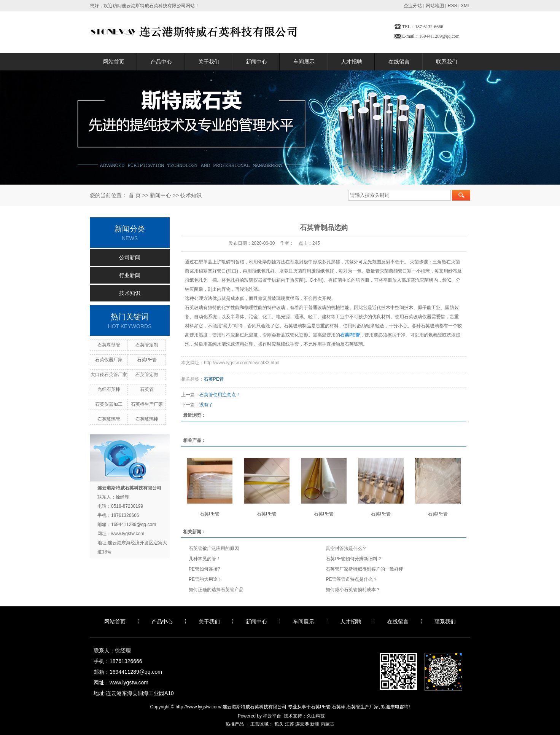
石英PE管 (147, 360)
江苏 (290, 724)
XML (465, 6)
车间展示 (304, 62)
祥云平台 (272, 716)
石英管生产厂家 (363, 707)
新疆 (315, 724)
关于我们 (209, 62)
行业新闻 (130, 275)
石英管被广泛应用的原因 (214, 548)
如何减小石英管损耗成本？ (353, 590)
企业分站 (413, 6)
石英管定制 (147, 345)
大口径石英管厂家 (109, 375)
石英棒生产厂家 (147, 404)
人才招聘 (352, 62)
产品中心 (161, 62)
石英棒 (339, 707)
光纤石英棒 (109, 389)
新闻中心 (256, 62)
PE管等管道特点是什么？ (352, 579)
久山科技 (316, 716)
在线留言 (399, 62)
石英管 (147, 389)
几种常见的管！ (205, 559)
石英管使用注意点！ (220, 395)
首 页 (135, 195)
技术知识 (191, 195)
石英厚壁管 (109, 345)
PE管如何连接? (204, 569)
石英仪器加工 (109, 404)
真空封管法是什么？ (346, 548)
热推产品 (235, 724)
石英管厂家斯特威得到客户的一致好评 (364, 569)
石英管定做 (147, 375)
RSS (453, 6)
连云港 (302, 724)
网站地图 (435, 6)
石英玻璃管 (109, 419)
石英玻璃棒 (147, 419)
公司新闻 (130, 257)
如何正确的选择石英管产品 (216, 590)
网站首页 (114, 62)
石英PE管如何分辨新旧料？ (354, 559)
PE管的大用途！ (205, 579)
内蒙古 (328, 724)
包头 (279, 724)
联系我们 (447, 62)
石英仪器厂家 (109, 360)
